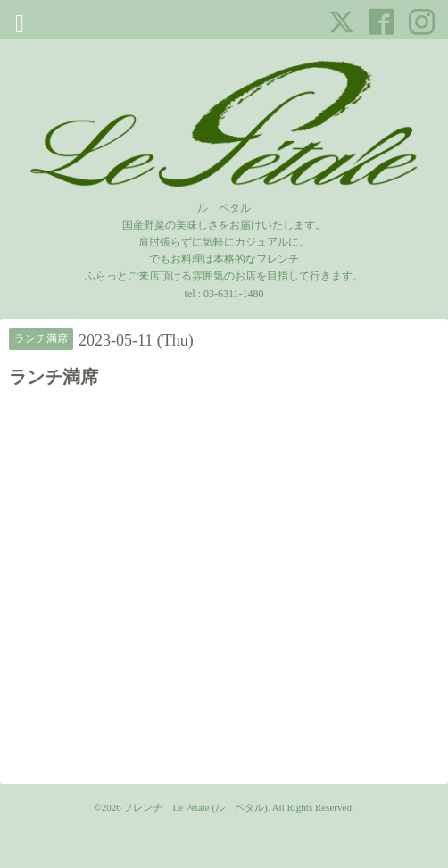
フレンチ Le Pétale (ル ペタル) (195, 807)
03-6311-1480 (234, 294)
